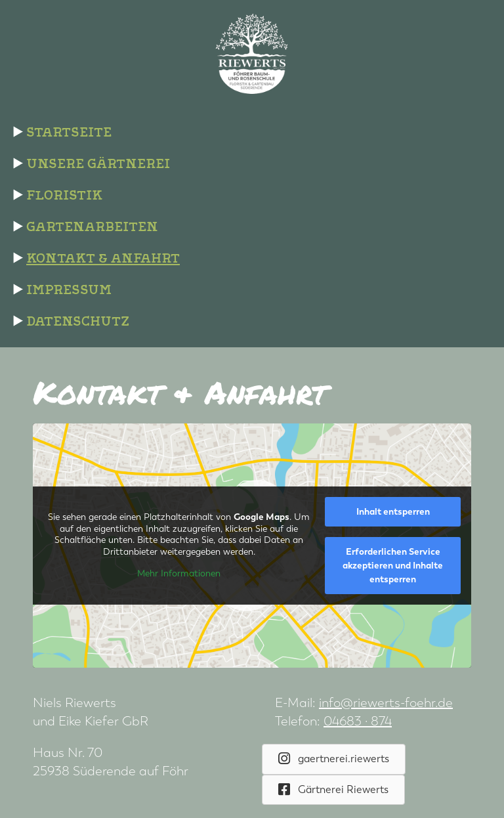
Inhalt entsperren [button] (393, 512)
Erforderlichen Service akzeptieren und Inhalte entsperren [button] (393, 566)
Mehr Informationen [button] (179, 573)
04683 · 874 (358, 721)
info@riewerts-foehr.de (386, 703)
